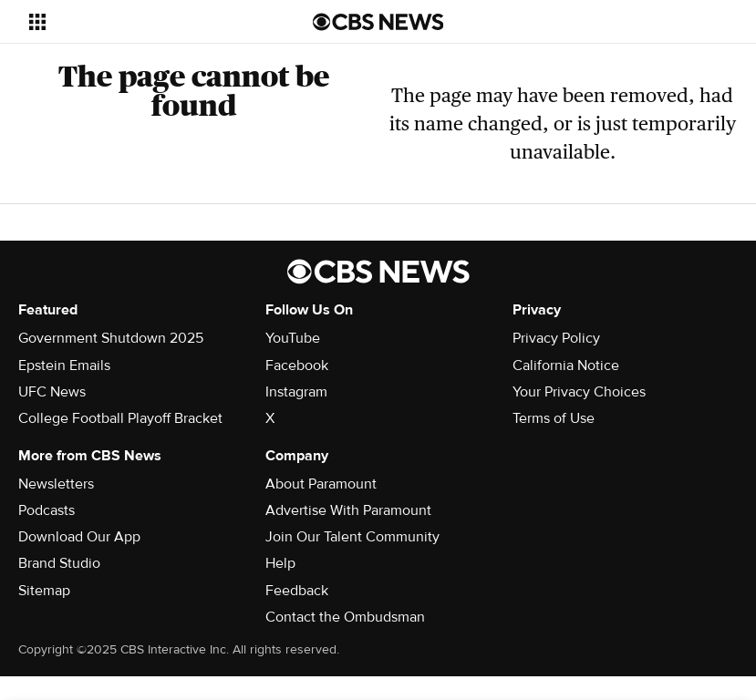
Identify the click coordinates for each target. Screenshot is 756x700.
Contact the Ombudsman (345, 617)
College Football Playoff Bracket (120, 418)
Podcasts (47, 510)
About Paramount (321, 484)
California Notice (566, 365)
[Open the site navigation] (145, 22)
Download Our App (79, 537)
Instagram (296, 392)
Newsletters (56, 484)
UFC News (52, 392)
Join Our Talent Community (352, 537)
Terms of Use (554, 418)
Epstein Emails (64, 365)
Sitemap (44, 591)
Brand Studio (59, 563)
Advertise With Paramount (348, 510)
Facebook (297, 365)
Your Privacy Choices (579, 392)
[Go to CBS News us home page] (378, 22)
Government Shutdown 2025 (111, 338)
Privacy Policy (556, 338)
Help (280, 563)
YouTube (293, 338)
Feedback (297, 591)
